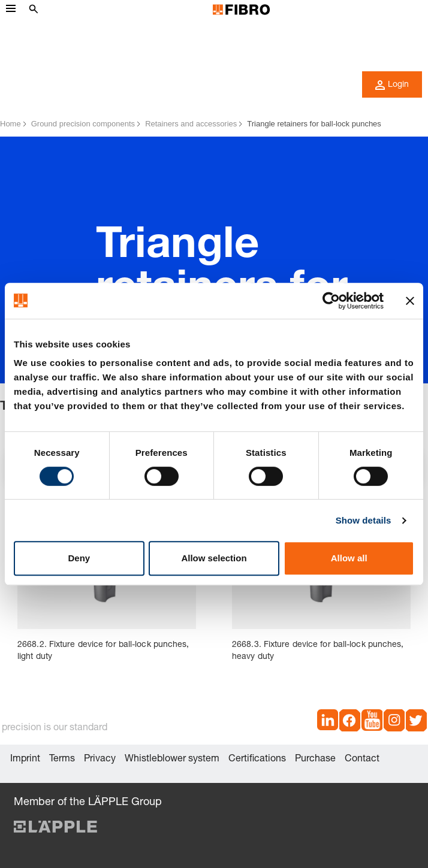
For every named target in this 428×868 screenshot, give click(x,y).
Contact (362, 760)
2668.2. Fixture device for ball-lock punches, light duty (103, 651)
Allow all (349, 558)
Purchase (315, 760)
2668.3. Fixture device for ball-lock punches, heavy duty (318, 651)
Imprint (25, 760)
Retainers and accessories (191, 124)
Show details (364, 520)
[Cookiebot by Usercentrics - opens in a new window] (331, 301)
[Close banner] (410, 301)
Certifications (257, 760)
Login (392, 85)
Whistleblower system (172, 760)
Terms (62, 760)
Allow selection (214, 558)
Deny (79, 558)
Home (10, 124)
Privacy (100, 760)
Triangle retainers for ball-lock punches (314, 124)
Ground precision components (83, 124)
